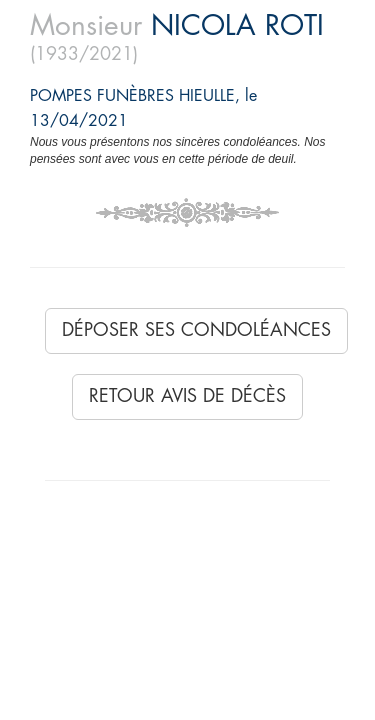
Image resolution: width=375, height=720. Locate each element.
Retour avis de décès (187, 396)
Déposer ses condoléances (196, 330)
